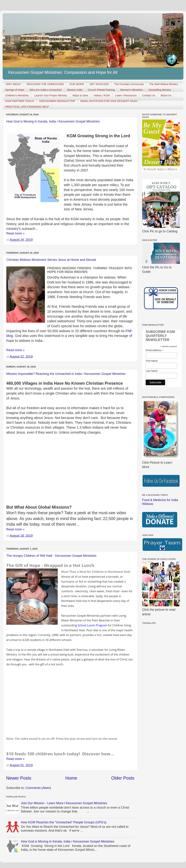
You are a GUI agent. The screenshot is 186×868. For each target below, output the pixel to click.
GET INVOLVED (99, 84)
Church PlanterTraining (101, 90)
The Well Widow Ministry (164, 84)
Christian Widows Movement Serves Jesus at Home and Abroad (51, 260)
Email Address (155, 350)
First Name (152, 361)
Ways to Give (80, 95)
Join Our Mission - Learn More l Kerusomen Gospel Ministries (64, 803)
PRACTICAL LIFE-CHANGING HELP (27, 107)
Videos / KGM (102, 95)
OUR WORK (77, 84)
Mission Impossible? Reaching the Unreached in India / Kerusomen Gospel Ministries (66, 374)
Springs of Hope (15, 90)
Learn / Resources (126, 95)
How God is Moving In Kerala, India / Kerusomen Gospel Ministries (53, 121)
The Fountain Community (129, 84)
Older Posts (123, 778)
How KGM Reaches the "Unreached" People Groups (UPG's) (64, 822)
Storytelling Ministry (160, 90)
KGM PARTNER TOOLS (20, 101)
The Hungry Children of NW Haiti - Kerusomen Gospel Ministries (51, 556)
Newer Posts (19, 778)
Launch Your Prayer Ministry (51, 95)
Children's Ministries (17, 95)
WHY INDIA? (14, 84)
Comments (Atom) (38, 788)
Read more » (15, 233)
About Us (166, 95)
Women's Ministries (132, 90)
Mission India (75, 90)
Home (71, 778)
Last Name (152, 371)
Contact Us (149, 95)
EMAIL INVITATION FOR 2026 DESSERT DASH (109, 101)
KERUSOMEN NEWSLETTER (57, 101)
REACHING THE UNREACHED (45, 84)
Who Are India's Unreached (46, 90)
